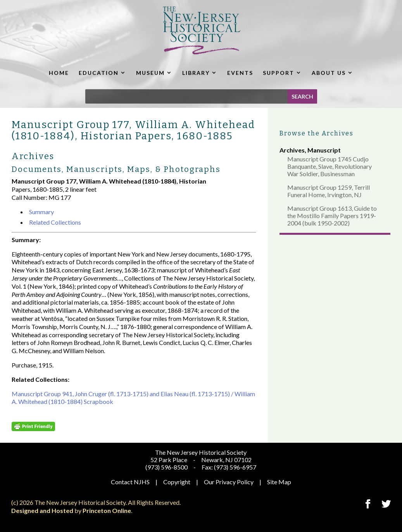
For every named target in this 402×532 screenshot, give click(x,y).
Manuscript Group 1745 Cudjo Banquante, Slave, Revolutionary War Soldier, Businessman (330, 166)
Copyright (177, 482)
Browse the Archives (317, 133)
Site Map (279, 482)
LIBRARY (196, 73)
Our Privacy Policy (229, 482)
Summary (41, 212)
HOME (59, 73)
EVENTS (240, 73)
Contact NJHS (130, 482)
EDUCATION (99, 73)
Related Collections (55, 222)
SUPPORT (279, 73)
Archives (292, 150)
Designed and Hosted (42, 510)
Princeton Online (107, 510)
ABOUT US (329, 73)
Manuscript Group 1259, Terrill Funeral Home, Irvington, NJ (329, 191)
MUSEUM (150, 73)
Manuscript (324, 150)
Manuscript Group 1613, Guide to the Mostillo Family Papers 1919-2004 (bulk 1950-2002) (332, 216)
